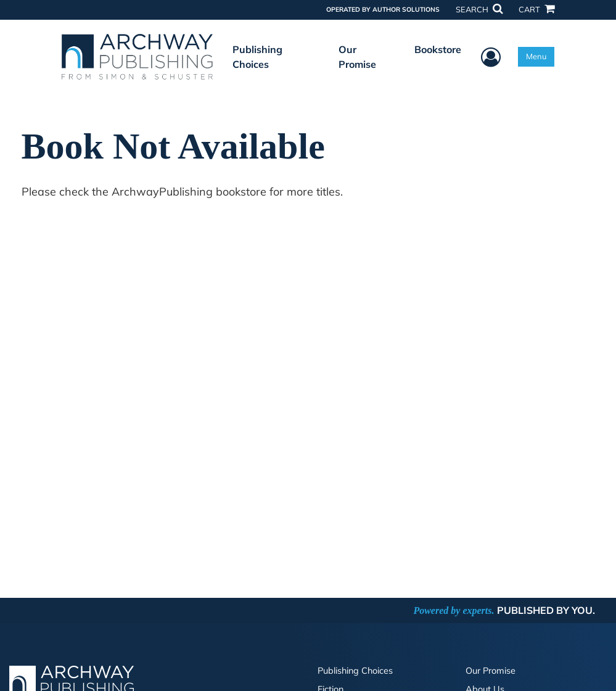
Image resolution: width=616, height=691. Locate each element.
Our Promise (357, 57)
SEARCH (479, 9)
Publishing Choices (257, 57)
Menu (536, 56)
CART (536, 9)
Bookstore (438, 49)
